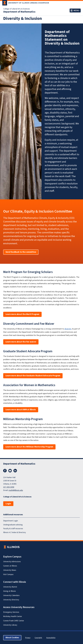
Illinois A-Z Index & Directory (14, 532)
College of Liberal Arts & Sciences (17, 9)
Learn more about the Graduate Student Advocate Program (33, 376)
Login (8, 504)
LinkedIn (15, 471)
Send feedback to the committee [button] (21, 252)
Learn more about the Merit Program (22, 314)
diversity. (68, 329)
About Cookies (12, 638)
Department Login (11, 521)
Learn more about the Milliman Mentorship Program (29, 447)
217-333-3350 (9, 487)
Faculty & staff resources (13, 529)
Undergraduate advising (13, 525)
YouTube (10, 471)
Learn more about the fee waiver (21, 342)
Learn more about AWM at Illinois (21, 410)
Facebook (5, 471)
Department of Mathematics (19, 12)
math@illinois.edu (16, 490)
